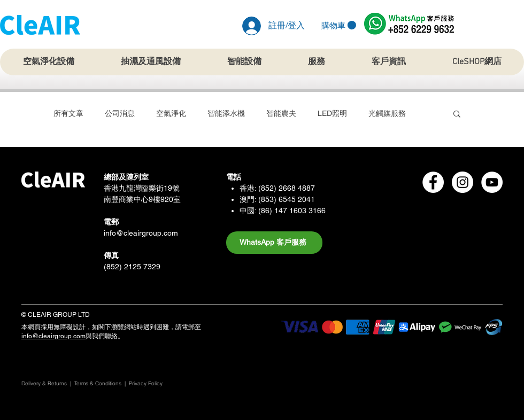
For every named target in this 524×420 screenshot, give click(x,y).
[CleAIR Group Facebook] (433, 182)
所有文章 (68, 113)
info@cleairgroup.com (141, 233)
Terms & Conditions (98, 383)
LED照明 (332, 113)
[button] (339, 25)
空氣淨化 (171, 113)
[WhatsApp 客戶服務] (274, 243)
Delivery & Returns (44, 383)
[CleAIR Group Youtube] (492, 182)
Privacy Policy (147, 383)
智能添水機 (226, 113)
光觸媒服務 (387, 113)
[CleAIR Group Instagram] (463, 182)
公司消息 (120, 113)
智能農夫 (281, 113)
